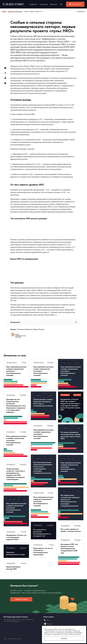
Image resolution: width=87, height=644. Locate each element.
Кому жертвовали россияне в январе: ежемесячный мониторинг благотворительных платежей (71, 371)
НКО (52, 315)
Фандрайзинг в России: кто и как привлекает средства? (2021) (16, 537)
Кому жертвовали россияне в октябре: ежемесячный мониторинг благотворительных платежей (16, 440)
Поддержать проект (21, 599)
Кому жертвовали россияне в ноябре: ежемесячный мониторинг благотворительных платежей (43, 434)
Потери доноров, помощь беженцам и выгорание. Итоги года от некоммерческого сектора (43, 403)
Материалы (44, 4)
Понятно (64, 639)
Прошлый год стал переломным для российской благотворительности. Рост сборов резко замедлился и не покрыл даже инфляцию (16, 406)
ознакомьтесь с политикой (60, 634)
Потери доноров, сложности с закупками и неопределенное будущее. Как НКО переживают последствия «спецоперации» (16, 474)
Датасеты (54, 4)
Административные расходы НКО (13, 568)
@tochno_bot (16, 621)
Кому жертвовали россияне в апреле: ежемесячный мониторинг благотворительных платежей (16, 371)
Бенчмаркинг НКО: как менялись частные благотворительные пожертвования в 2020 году (69, 549)
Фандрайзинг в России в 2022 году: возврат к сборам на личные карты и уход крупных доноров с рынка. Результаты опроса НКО (70, 405)
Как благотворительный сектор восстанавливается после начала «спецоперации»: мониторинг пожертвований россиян (43, 468)
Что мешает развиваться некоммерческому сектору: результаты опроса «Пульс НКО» (71, 435)
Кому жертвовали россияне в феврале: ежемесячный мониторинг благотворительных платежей (43, 501)
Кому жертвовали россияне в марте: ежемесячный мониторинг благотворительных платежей (43, 371)
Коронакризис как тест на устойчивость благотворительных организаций (43, 551)
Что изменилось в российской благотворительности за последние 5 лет (42, 533)
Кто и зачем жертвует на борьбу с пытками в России (71, 530)
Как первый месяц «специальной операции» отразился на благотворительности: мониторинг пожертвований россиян (70, 501)
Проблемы (33, 4)
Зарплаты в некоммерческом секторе (15, 553)
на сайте (44, 312)
